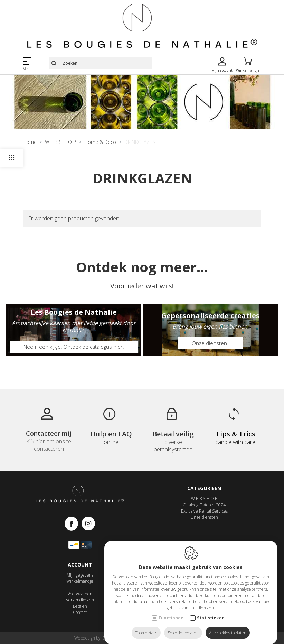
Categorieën (204, 492)
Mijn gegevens (80, 579)
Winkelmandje (80, 585)
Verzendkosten (80, 604)
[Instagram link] (88, 528)
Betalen (80, 610)
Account (80, 568)
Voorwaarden (80, 597)
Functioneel (172, 611)
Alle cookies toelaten (228, 626)
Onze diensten (204, 521)
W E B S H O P (204, 502)
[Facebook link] (73, 528)
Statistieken (211, 611)
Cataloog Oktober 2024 (204, 509)
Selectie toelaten (183, 626)
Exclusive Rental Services (204, 515)
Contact (80, 616)
